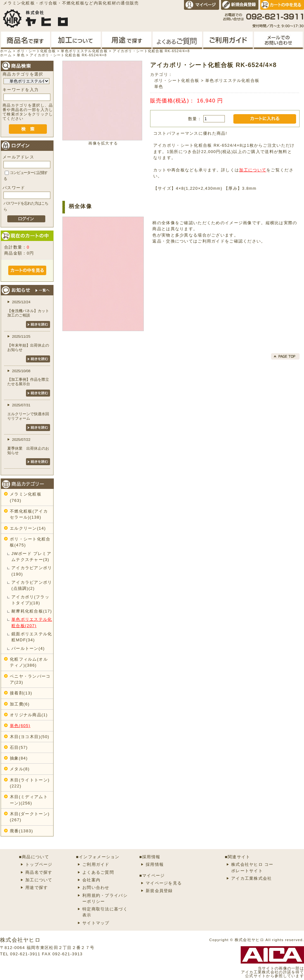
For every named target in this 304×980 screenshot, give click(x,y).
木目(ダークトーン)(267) (30, 817)
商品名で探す (39, 872)
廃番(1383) (22, 831)
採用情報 (155, 864)
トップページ (39, 864)
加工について (253, 170)
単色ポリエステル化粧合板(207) (32, 622)
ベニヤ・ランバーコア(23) (30, 679)
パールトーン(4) (28, 648)
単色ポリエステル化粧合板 (232, 80)
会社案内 (91, 880)
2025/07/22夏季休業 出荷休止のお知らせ (28, 446)
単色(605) (20, 726)
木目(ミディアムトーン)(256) (29, 800)
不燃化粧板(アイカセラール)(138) (29, 514)
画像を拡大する (103, 143)
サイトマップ (96, 923)
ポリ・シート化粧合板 (177, 80)
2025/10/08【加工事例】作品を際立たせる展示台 (28, 378)
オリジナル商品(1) (29, 715)
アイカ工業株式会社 (252, 878)
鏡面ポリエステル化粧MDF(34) (32, 637)
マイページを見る (164, 883)
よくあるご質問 (98, 872)
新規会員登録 (159, 891)
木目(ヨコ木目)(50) (30, 737)
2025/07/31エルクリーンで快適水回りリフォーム (28, 412)
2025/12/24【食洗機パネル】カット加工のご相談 (28, 309)
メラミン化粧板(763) (26, 497)
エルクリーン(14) (28, 528)
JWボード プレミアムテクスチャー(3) (31, 557)
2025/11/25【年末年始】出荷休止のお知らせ (28, 343)
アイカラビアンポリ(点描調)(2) (32, 585)
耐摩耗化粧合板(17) (32, 611)
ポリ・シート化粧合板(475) (30, 542)
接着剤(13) (21, 693)
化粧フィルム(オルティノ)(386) (29, 662)
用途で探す (37, 888)
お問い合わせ (96, 888)
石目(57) (19, 747)
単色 (159, 86)
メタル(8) (20, 769)
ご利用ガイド (211, 241)
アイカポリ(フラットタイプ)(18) (30, 600)
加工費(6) (20, 704)
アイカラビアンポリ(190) (32, 571)
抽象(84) (19, 758)
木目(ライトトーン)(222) (30, 783)
